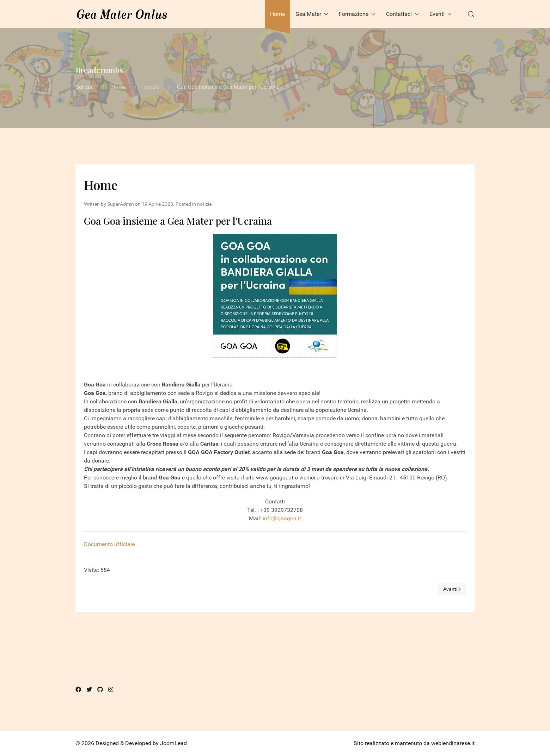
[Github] (100, 690)
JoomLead (173, 743)
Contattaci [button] (402, 14)
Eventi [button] (441, 14)
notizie (204, 204)
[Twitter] (89, 690)
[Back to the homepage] (122, 14)
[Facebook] (78, 690)
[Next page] (452, 589)
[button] (471, 14)
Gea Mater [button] (312, 14)
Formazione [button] (357, 14)
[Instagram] (111, 690)
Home (277, 14)
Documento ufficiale (109, 544)
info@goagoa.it (282, 518)
